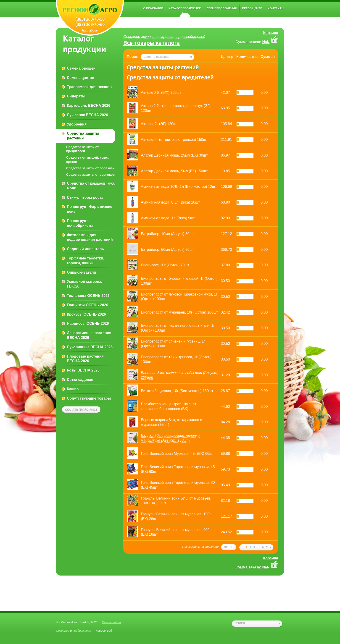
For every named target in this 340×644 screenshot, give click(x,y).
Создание (63, 631)
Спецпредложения (222, 8)
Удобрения (77, 124)
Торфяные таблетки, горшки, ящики (86, 261)
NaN (266, 42)
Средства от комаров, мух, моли (91, 186)
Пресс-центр (252, 8)
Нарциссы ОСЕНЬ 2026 (88, 323)
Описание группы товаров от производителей (164, 37)
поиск (240, 623)
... (259, 547)
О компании (153, 8)
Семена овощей (81, 68)
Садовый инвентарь (85, 249)
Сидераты (76, 96)
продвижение (82, 631)
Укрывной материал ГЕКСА (85, 284)
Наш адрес (90, 30)
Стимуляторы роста (85, 198)
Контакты (276, 8)
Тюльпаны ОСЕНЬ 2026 (88, 296)
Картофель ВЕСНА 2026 (89, 106)
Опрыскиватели (82, 272)
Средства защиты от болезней (90, 168)
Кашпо (73, 389)
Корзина (271, 33)
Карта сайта (111, 622)
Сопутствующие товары (89, 398)
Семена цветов (80, 78)
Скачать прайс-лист (81, 410)
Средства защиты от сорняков (90, 175)
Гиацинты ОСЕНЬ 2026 (87, 305)
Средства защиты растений (83, 136)
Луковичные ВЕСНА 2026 (90, 347)
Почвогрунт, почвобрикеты (80, 223)
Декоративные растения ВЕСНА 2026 (89, 335)
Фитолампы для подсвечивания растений (90, 237)
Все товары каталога (152, 43)
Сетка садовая (80, 380)
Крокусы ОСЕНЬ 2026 (86, 314)
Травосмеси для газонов (89, 87)
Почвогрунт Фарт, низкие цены (90, 209)
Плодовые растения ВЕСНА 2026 (85, 359)
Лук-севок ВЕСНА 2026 (87, 115)
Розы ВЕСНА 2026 (83, 370)
